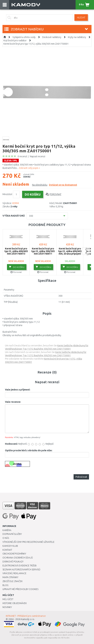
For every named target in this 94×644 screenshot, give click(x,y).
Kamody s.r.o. (28, 619)
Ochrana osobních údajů (18, 558)
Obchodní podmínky (14, 554)
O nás (6, 538)
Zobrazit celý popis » (29, 168)
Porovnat (55, 194)
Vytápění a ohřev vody (24, 37)
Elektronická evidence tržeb (20, 566)
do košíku (17, 267)
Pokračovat (81, 477)
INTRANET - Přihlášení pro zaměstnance (26, 616)
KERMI (16, 203)
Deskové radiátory (52, 37)
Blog (5, 585)
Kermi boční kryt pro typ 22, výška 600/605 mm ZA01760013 (16, 251)
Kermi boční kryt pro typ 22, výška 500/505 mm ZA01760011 (43, 251)
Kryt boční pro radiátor (15, 40)
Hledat (81, 18)
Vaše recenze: (13, 402)
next (86, 251)
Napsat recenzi (38, 156)
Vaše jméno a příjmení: (18, 390)
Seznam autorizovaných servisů (21, 570)
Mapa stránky (10, 577)
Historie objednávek (15, 603)
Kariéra (7, 530)
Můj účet (8, 599)
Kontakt (7, 550)
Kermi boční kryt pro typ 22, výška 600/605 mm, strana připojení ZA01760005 (70, 252)
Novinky (7, 607)
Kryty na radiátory (77, 37)
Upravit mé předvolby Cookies (20, 589)
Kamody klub (10, 546)
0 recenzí (22, 156)
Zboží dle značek (13, 581)
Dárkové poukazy (13, 562)
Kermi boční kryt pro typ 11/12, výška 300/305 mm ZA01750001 (36, 44)
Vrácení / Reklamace (14, 573)
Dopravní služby (12, 534)
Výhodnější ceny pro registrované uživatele (28, 542)
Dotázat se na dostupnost (63, 185)
